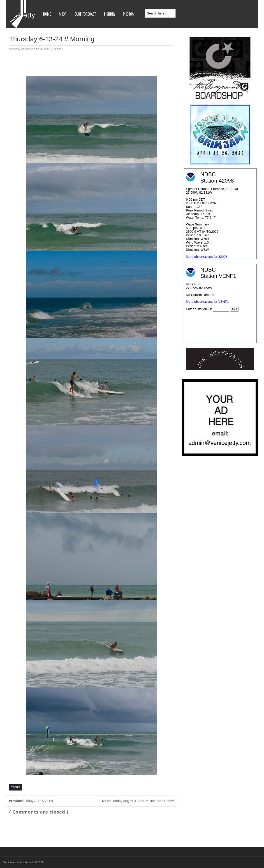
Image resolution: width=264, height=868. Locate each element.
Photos (128, 14)
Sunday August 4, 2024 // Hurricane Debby (138, 801)
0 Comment (56, 49)
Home (47, 14)
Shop (63, 14)
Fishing (109, 14)
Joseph (25, 49)
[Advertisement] (91, 64)
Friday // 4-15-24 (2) (31, 801)
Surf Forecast (85, 14)
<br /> (220, 303)
